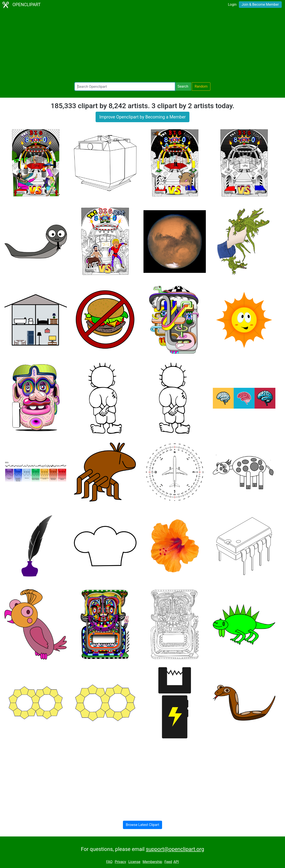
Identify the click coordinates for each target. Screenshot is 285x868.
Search (183, 86)
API (176, 862)
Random (201, 86)
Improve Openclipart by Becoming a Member (142, 117)
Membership (152, 862)
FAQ (109, 862)
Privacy (121, 862)
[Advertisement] (143, 46)
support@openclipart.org (175, 849)
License (134, 862)
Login (232, 4)
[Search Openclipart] (125, 86)
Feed (168, 862)
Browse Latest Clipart (142, 825)
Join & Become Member (260, 4)
